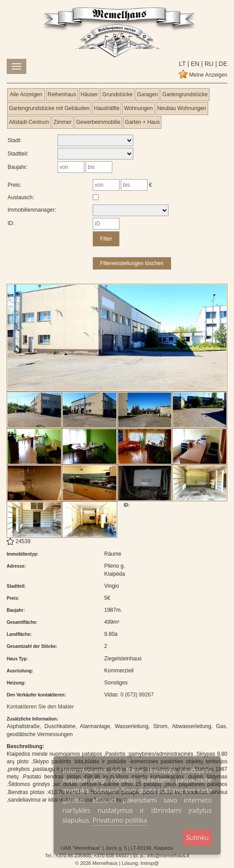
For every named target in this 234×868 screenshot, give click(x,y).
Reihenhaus (62, 94)
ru (208, 64)
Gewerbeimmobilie (98, 122)
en (194, 64)
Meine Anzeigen (208, 75)
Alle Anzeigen (26, 94)
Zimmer (63, 122)
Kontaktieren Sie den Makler (40, 707)
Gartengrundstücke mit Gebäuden (49, 108)
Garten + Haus (142, 122)
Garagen (148, 94)
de (222, 64)
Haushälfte (107, 108)
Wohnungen (138, 108)
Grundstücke (117, 94)
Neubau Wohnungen (182, 108)
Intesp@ (150, 863)
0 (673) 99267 (137, 695)
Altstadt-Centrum (29, 122)
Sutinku (197, 837)
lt (183, 64)
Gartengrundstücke (185, 94)
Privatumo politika (119, 820)
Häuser (89, 94)
